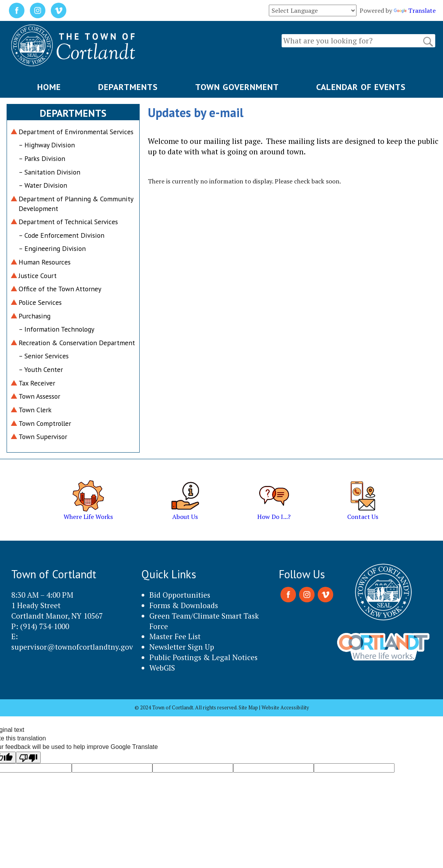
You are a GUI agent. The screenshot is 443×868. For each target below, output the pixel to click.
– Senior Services (44, 356)
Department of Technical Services (68, 222)
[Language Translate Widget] (313, 10)
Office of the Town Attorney (60, 289)
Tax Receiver (37, 383)
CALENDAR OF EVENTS (361, 87)
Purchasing (35, 316)
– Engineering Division (52, 248)
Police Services (40, 302)
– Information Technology (56, 329)
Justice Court (38, 276)
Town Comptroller (45, 423)
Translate (415, 10)
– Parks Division (42, 158)
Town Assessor (39, 396)
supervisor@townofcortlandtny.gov (72, 647)
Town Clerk (35, 410)
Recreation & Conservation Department (77, 343)
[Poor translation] (28, 757)
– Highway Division (47, 145)
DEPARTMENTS (128, 87)
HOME (49, 87)
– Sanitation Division (49, 172)
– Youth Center (41, 369)
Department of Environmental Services (76, 132)
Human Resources (45, 262)
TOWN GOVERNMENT (237, 87)
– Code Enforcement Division (61, 235)
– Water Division (43, 185)
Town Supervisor (43, 437)
